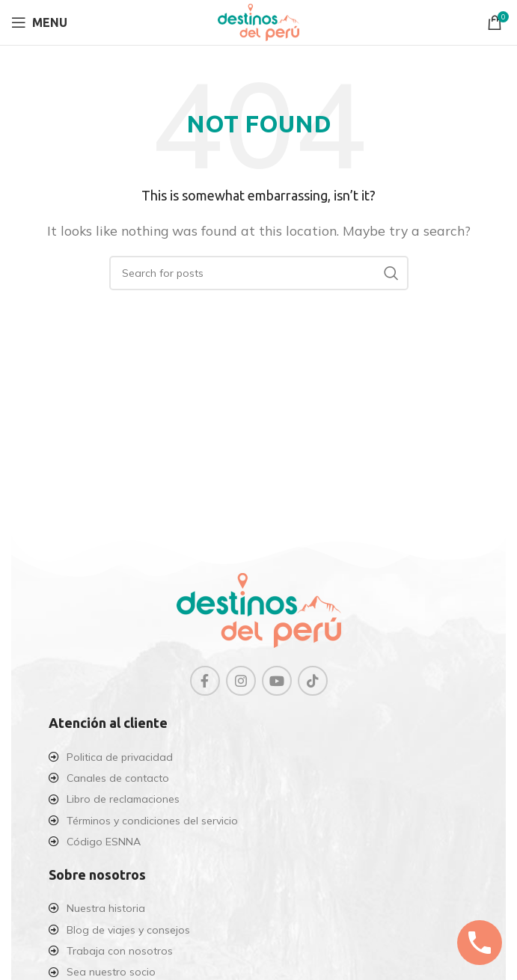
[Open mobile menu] (39, 22)
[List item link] (258, 757)
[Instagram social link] (241, 681)
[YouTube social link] (277, 681)
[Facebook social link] (205, 681)
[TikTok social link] (313, 681)
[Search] (259, 273)
